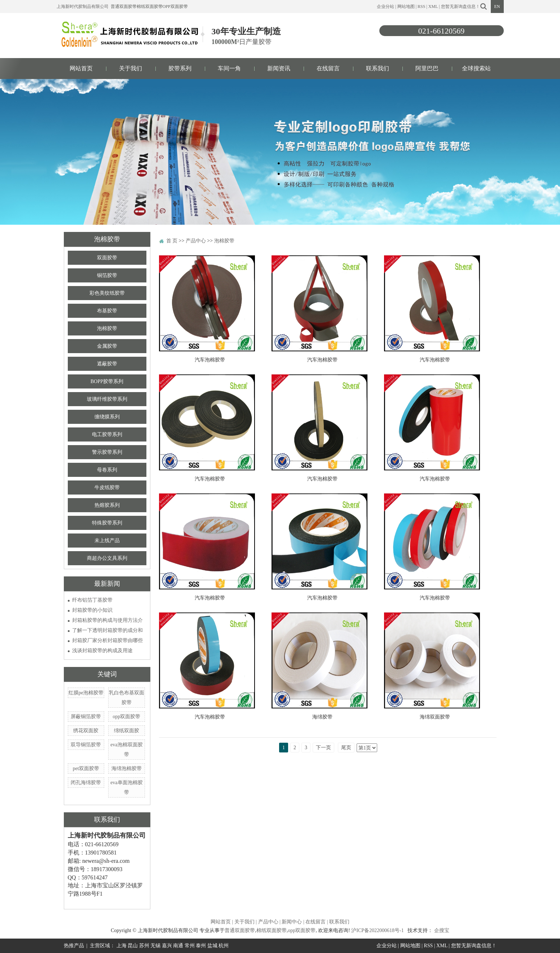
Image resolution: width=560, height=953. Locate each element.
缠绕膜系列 (107, 417)
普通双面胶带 (124, 6)
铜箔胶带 (107, 275)
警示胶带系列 (107, 452)
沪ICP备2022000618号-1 (377, 930)
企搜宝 (442, 930)
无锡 (155, 946)
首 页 (172, 241)
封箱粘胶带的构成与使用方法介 (107, 620)
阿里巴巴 (427, 68)
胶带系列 (180, 68)
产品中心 (196, 241)
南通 (178, 946)
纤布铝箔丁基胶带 (92, 600)
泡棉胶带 (107, 328)
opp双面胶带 (175, 6)
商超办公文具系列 (107, 558)
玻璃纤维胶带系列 (107, 399)
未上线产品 (107, 541)
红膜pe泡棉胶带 (86, 693)
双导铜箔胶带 (86, 745)
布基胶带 (107, 311)
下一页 (323, 748)
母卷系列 (107, 470)
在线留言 (328, 68)
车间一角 (229, 68)
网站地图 (406, 6)
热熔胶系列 (107, 505)
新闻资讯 (279, 68)
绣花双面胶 (86, 731)
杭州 (224, 946)
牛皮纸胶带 (107, 488)
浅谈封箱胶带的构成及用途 (102, 651)
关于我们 (131, 68)
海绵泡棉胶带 (127, 768)
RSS (421, 6)
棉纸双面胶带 (150, 6)
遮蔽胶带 (107, 364)
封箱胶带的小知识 (92, 610)
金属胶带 (107, 346)
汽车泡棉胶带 (210, 360)
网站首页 (81, 68)
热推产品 (74, 946)
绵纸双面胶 (127, 731)
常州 (190, 946)
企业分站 (385, 6)
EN (497, 6)
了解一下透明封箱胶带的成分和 (107, 630)
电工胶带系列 (107, 434)
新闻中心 (292, 922)
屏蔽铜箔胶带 (86, 717)
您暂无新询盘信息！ (460, 6)
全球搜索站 (476, 68)
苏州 (144, 946)
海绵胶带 (322, 717)
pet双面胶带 (86, 768)
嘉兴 (167, 946)
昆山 (133, 946)
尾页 (346, 748)
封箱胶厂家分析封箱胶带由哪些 (107, 640)
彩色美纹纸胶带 (107, 293)
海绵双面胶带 (435, 717)
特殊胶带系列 (107, 523)
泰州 (201, 946)
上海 (122, 946)
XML (433, 6)
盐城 (212, 946)
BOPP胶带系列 (107, 381)
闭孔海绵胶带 (86, 783)
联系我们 (378, 68)
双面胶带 (107, 258)
